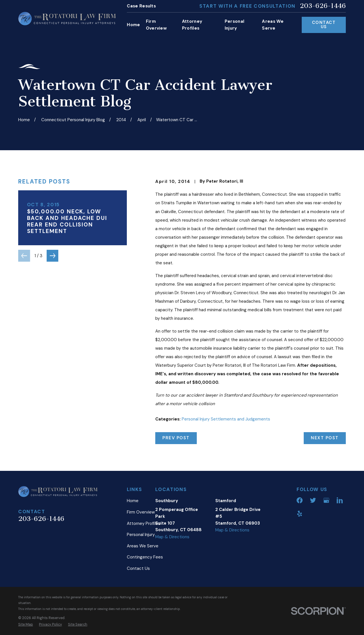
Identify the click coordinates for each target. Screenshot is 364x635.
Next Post (325, 438)
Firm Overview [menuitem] (156, 25)
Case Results (141, 6)
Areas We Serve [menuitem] (273, 25)
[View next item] (53, 256)
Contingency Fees (145, 557)
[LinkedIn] (340, 500)
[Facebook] (300, 500)
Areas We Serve (143, 546)
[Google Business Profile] (326, 500)
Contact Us (324, 25)
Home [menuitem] (133, 25)
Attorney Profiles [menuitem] (192, 25)
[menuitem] (26, 624)
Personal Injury (141, 535)
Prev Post (176, 438)
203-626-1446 (323, 6)
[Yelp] (300, 514)
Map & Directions (172, 537)
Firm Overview (141, 512)
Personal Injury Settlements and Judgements (226, 419)
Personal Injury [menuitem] (234, 25)
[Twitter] (313, 500)
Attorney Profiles (144, 523)
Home (133, 501)
